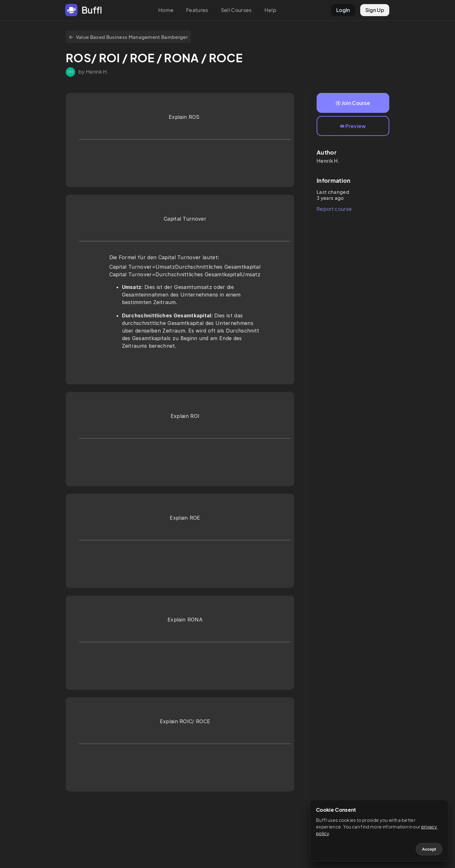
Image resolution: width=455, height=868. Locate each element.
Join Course (353, 103)
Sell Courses (236, 10)
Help (270, 10)
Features (197, 10)
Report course (334, 209)
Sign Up (375, 10)
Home (166, 10)
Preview (353, 126)
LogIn (343, 10)
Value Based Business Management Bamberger (128, 37)
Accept (429, 849)
